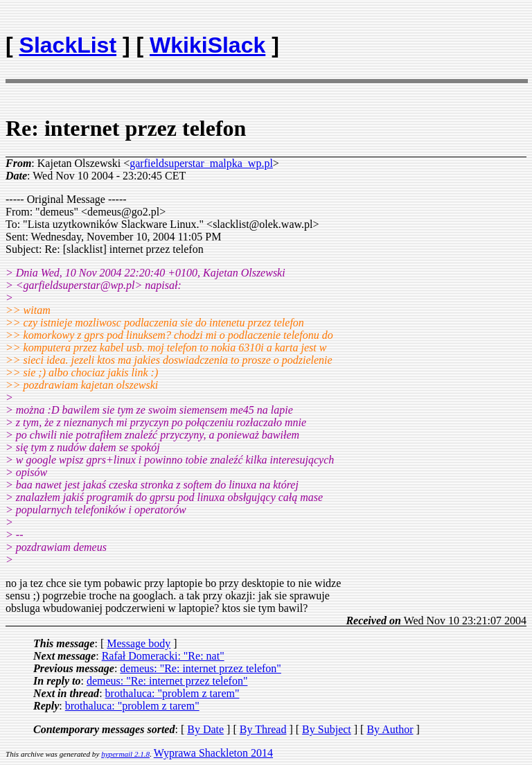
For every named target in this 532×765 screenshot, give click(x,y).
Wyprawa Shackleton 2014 (213, 753)
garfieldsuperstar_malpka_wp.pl (201, 163)
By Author (390, 729)
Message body (139, 643)
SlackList (68, 45)
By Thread (263, 729)
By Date (205, 729)
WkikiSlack (207, 45)
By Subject (327, 729)
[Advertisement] (445, 39)
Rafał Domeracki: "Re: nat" (163, 656)
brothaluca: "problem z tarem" (172, 693)
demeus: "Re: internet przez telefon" (201, 668)
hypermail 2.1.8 (125, 754)
